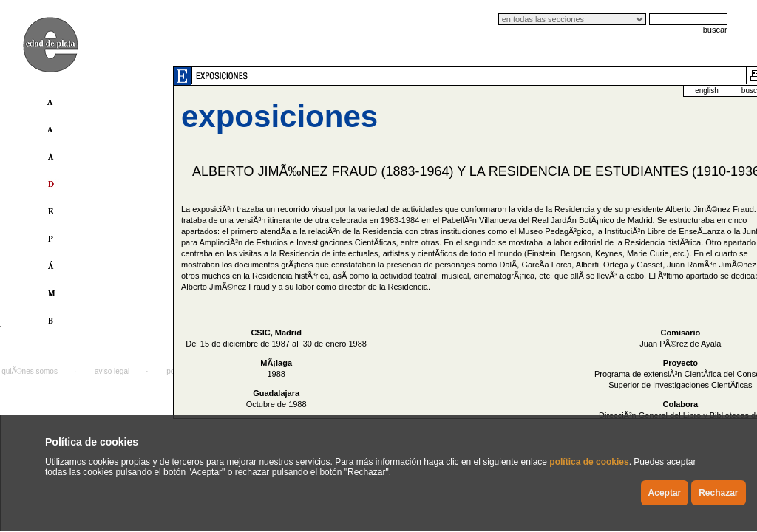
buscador (688, 91)
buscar (715, 30)
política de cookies (589, 462)
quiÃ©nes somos (30, 371)
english (639, 91)
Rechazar (718, 493)
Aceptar (665, 493)
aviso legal (112, 371)
